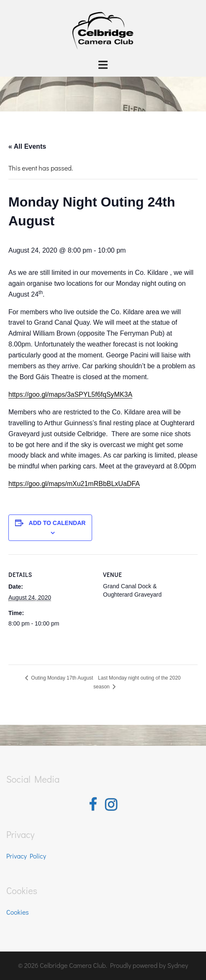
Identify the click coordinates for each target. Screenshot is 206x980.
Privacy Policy (26, 856)
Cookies (18, 912)
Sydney (178, 965)
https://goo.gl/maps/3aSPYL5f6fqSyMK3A (70, 394)
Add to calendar (57, 523)
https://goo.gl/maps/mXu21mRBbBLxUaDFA (74, 484)
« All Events (27, 146)
